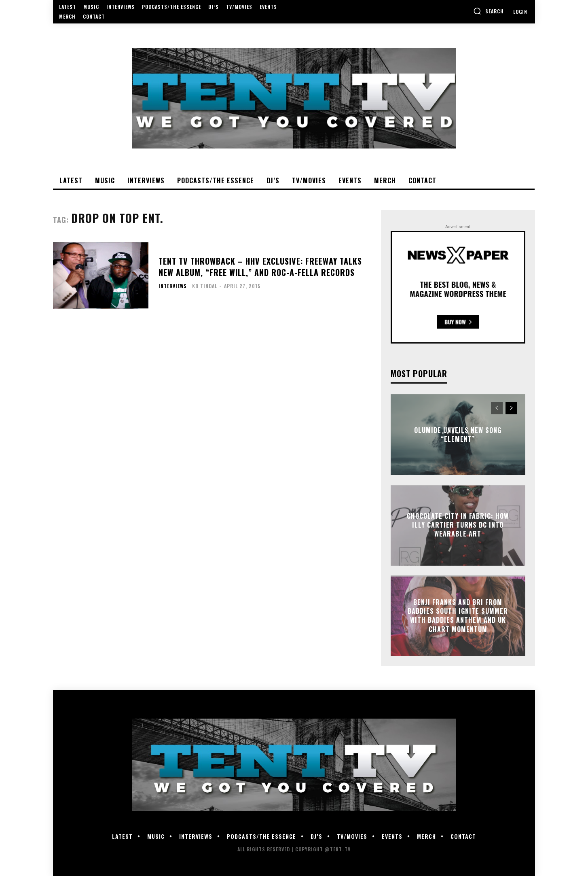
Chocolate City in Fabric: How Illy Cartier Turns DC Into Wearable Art (458, 525)
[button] (489, 11)
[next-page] (511, 408)
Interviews (173, 286)
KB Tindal (205, 286)
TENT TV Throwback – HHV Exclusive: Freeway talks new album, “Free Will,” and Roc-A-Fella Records (260, 267)
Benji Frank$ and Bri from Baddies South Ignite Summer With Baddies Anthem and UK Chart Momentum (458, 616)
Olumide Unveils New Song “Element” (458, 434)
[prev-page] (497, 408)
